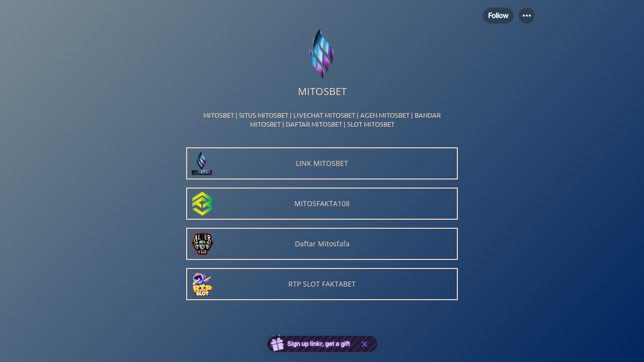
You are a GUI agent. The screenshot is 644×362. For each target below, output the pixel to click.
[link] (322, 163)
